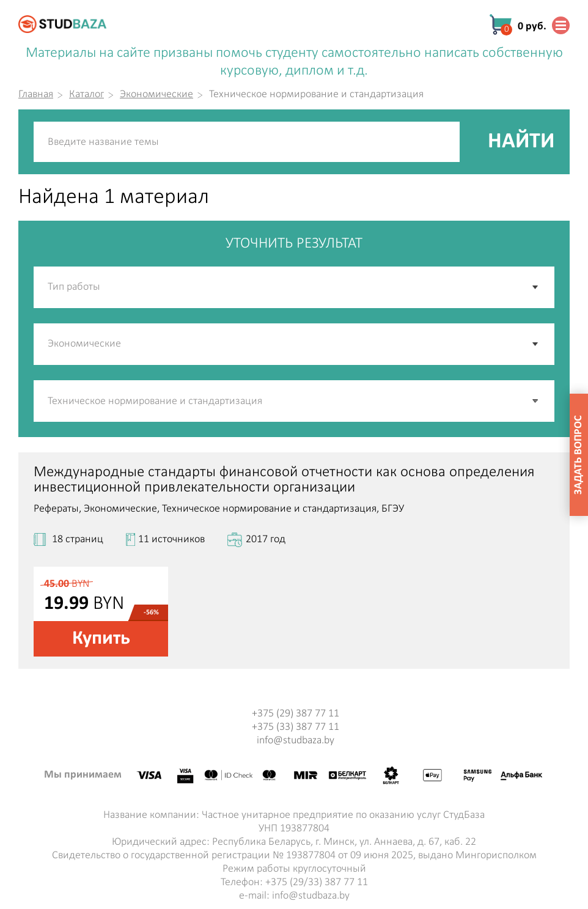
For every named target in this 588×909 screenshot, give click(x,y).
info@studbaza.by (296, 741)
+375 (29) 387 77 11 (296, 714)
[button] (536, 401)
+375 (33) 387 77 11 (296, 727)
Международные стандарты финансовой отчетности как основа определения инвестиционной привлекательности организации (284, 480)
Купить (101, 639)
